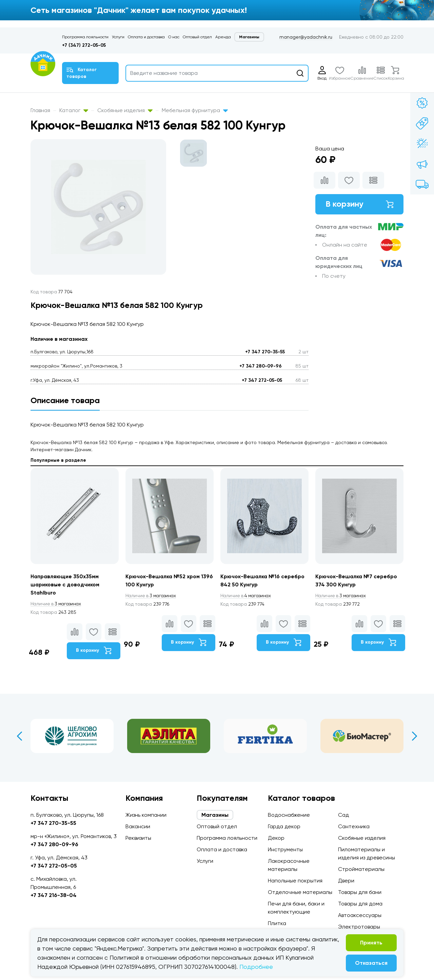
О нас (174, 37)
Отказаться (371, 963)
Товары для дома (360, 904)
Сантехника (354, 826)
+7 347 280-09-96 (261, 366)
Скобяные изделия (125, 110)
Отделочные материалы (300, 892)
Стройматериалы (361, 869)
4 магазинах (247, 596)
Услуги (118, 37)
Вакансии (138, 826)
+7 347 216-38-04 (54, 895)
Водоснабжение (289, 815)
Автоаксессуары (360, 915)
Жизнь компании (146, 815)
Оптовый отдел (197, 37)
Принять (371, 943)
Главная (40, 110)
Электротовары (359, 927)
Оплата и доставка (146, 37)
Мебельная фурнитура (195, 110)
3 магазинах (57, 604)
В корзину (359, 204)
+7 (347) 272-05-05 (84, 45)
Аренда (223, 37)
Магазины (249, 37)
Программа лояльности (85, 37)
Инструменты (285, 849)
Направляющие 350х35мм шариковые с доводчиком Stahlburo (65, 585)
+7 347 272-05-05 (262, 380)
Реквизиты (138, 838)
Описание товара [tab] (65, 400)
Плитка (277, 923)
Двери (346, 881)
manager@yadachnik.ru (306, 37)
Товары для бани (360, 892)
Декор (276, 838)
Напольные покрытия (295, 881)
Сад (343, 815)
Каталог (74, 110)
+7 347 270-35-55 (265, 352)
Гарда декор (284, 826)
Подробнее (256, 967)
